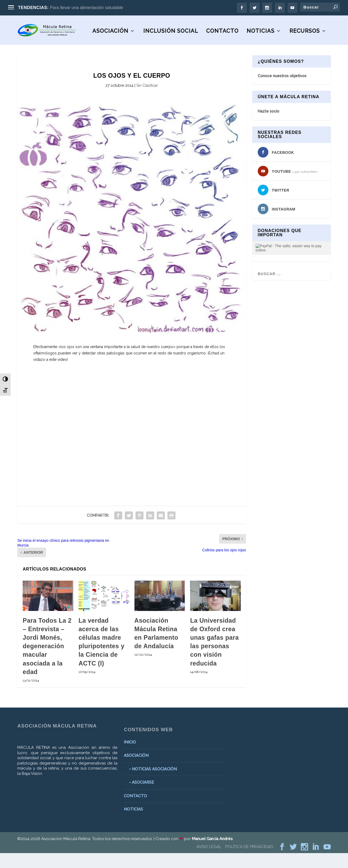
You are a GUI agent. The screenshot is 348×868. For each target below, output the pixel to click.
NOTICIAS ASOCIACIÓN (154, 784)
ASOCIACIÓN (39, 46)
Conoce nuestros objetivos (282, 91)
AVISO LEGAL (209, 862)
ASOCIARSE (143, 797)
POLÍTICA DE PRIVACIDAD (249, 862)
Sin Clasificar (147, 100)
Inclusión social (100, 46)
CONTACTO (151, 46)
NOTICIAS (189, 46)
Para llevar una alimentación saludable (87, 8)
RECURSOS (234, 46)
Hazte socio (269, 126)
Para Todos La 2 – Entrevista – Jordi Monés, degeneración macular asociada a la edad (47, 661)
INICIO (130, 757)
